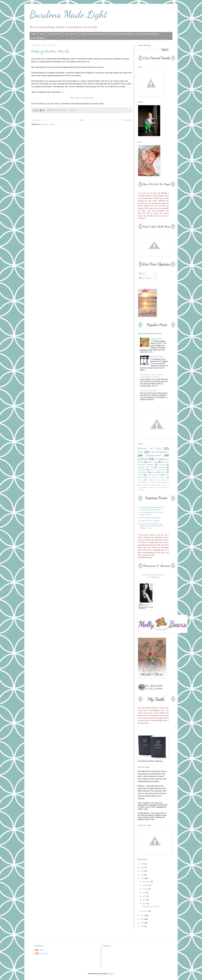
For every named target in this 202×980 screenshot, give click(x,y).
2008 (143, 926)
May (144, 900)
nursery (140, 475)
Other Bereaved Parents (148, 34)
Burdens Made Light (68, 14)
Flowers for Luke (150, 448)
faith (142, 477)
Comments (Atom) (48, 124)
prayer (150, 477)
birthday (162, 465)
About (42, 34)
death (167, 482)
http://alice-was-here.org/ (82, 98)
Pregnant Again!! (157, 339)
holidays (149, 485)
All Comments (146, 278)
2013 (143, 878)
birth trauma (149, 482)
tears (140, 452)
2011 (143, 919)
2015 (143, 871)
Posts (142, 274)
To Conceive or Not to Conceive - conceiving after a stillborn (152, 376)
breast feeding (159, 482)
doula (142, 485)
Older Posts (127, 120)
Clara (148, 480)
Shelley (41, 950)
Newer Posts (36, 120)
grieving (154, 472)
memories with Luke (146, 467)
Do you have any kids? (148, 390)
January (146, 911)
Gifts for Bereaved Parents (123, 34)
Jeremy (166, 475)
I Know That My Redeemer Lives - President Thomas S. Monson (153, 508)
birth (157, 459)
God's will (153, 462)
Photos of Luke (55, 34)
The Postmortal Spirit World (150, 518)
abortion (140, 482)
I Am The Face (71, 34)
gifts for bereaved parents (153, 463)
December (147, 882)
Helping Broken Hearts (50, 52)
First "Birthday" (38, 38)
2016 (143, 867)
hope (156, 485)
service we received (154, 475)
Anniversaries (153, 455)
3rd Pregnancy (161, 477)
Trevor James (43, 953)
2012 (143, 916)
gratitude (143, 459)
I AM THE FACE (153, 577)
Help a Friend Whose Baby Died (94, 34)
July (144, 893)
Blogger (111, 974)
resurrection (161, 467)
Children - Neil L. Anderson (150, 521)
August (145, 889)
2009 (143, 923)
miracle (147, 487)
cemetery (141, 480)
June (144, 896)
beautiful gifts (143, 472)
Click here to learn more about (153, 575)
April (145, 903)
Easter (154, 480)
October (146, 885)
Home (34, 34)
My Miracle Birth (157, 357)
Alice (63, 92)
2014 (143, 875)
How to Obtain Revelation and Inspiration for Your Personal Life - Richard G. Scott (153, 526)
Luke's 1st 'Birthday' (158, 470)
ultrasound (142, 470)
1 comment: (71, 110)
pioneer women (157, 487)
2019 (143, 864)
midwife (163, 472)
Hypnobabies (163, 480)
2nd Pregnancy (160, 452)
